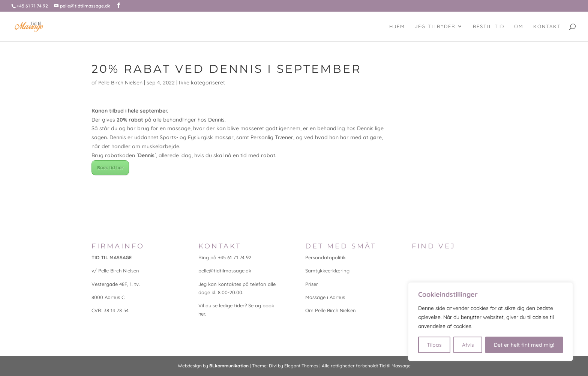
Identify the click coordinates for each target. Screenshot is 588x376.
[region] (490, 322)
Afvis (468, 345)
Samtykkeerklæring (327, 271)
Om (519, 26)
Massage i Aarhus (325, 297)
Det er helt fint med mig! (524, 345)
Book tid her (110, 168)
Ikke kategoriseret (202, 83)
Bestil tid (489, 26)
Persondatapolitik (325, 257)
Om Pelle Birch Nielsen (331, 310)
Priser (312, 284)
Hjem (397, 26)
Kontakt (547, 26)
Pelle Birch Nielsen (120, 83)
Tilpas (434, 345)
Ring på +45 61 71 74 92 (225, 257)
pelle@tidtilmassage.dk (225, 271)
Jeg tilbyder (435, 26)
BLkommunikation (229, 366)
